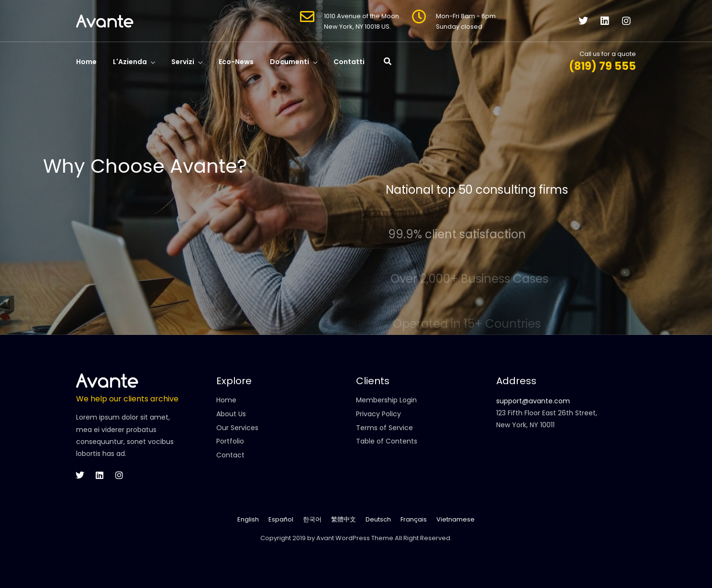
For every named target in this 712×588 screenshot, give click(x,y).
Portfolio (230, 441)
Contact (230, 455)
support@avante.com (533, 401)
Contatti (349, 62)
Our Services (237, 428)
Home (86, 62)
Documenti (289, 62)
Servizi (183, 62)
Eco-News (236, 62)
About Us (231, 414)
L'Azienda (130, 62)
